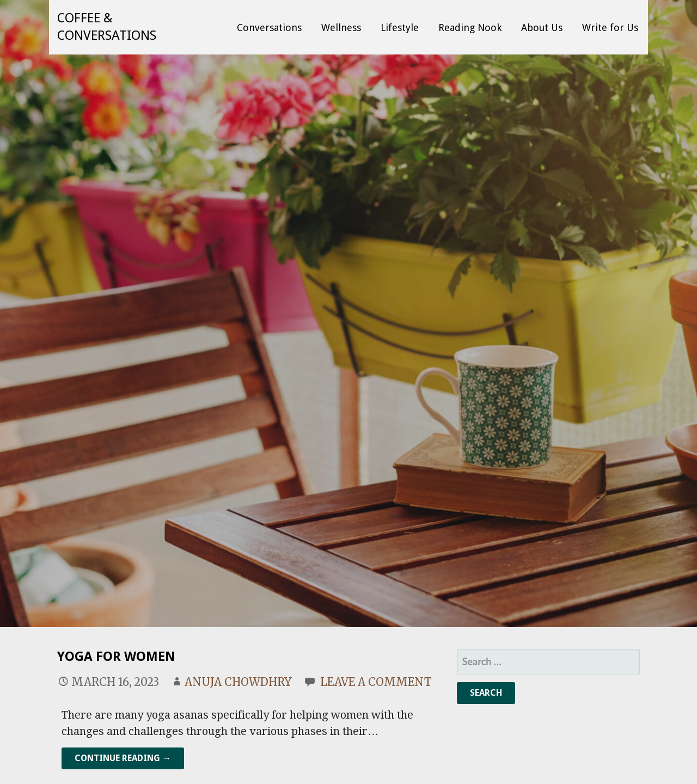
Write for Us (610, 28)
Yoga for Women (116, 657)
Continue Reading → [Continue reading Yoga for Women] (123, 758)
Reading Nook (470, 28)
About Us (542, 28)
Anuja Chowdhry (238, 682)
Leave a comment (376, 682)
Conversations (269, 28)
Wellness (341, 28)
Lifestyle (400, 28)
